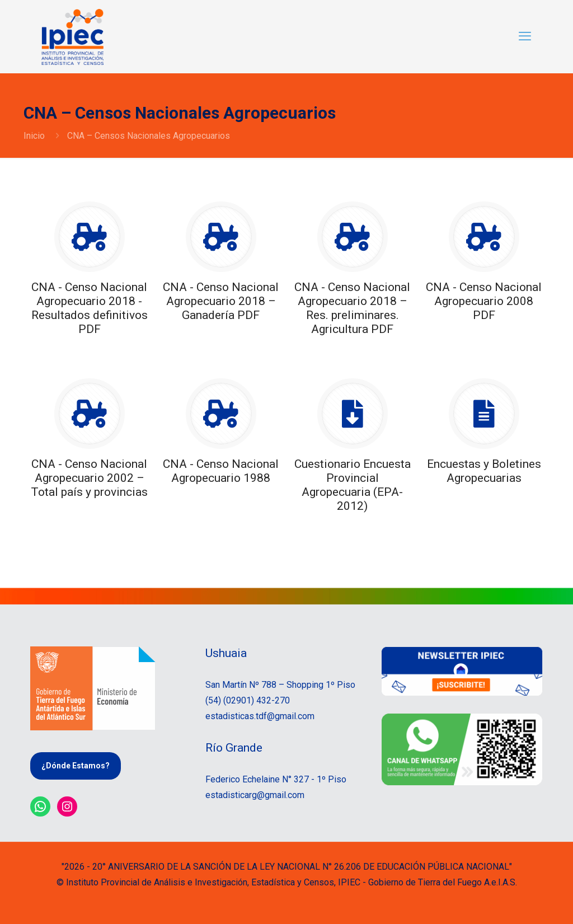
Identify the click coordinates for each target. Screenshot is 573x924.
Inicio (34, 136)
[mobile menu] (525, 36)
